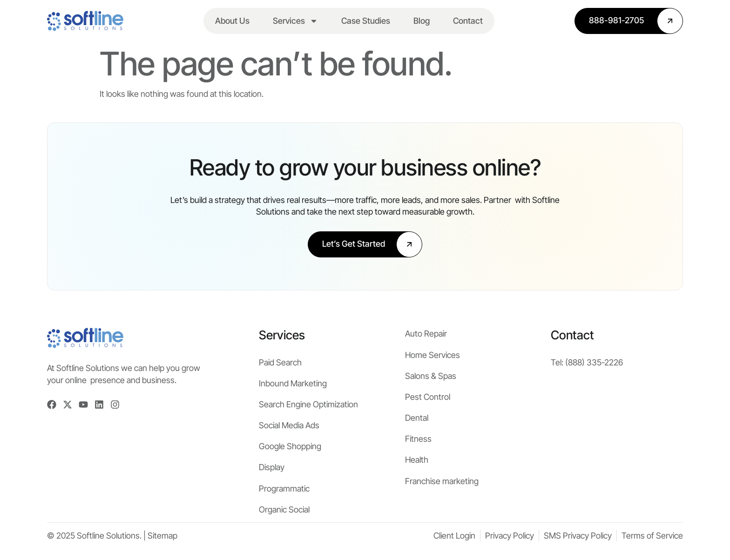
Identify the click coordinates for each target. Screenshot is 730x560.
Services (295, 21)
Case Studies (366, 21)
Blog (422, 21)
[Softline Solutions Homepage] (85, 21)
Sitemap (162, 536)
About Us (232, 21)
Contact (468, 21)
